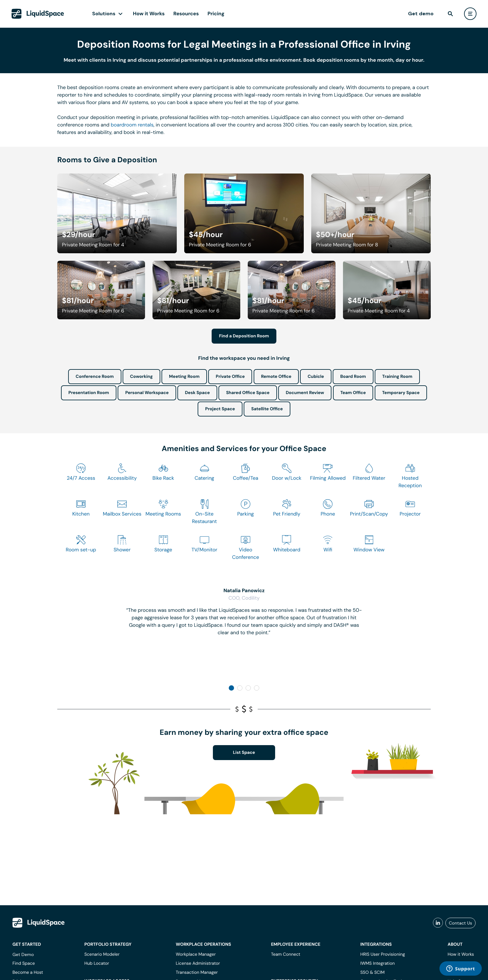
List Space (244, 753)
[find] (450, 14)
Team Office (353, 393)
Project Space (220, 409)
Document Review (305, 393)
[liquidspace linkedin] (438, 923)
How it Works (149, 14)
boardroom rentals (132, 125)
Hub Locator (97, 963)
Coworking (141, 377)
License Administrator (198, 963)
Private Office (230, 377)
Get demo (421, 14)
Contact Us (460, 923)
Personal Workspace (147, 393)
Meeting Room (184, 377)
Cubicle (316, 377)
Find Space (24, 963)
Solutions (104, 14)
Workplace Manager (196, 954)
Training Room (397, 377)
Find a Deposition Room (244, 336)
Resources (186, 14)
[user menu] (470, 14)
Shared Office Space (248, 393)
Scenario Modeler (102, 954)
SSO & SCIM (373, 973)
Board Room (353, 377)
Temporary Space (401, 393)
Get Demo (23, 954)
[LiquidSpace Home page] (38, 14)
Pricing (216, 14)
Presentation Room (89, 393)
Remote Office (276, 377)
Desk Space (197, 393)
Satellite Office (267, 409)
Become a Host (28, 973)
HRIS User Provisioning (383, 954)
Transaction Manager (197, 973)
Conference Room (95, 377)
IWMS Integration (378, 963)
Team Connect (286, 954)
